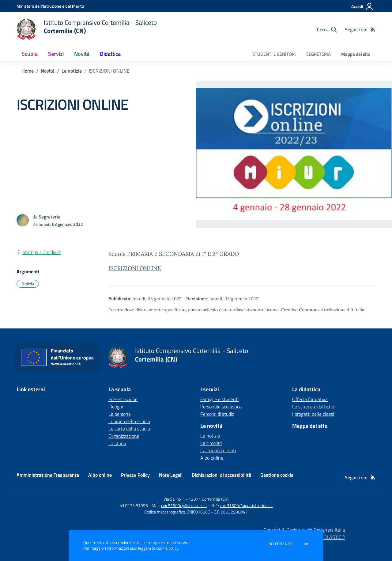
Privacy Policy (135, 475)
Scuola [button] (30, 54)
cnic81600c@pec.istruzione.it (246, 505)
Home (28, 71)
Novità (48, 71)
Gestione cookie (277, 475)
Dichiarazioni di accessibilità (221, 475)
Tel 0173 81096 (134, 505)
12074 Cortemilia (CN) (209, 499)
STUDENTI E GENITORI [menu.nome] (274, 54)
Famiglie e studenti (219, 399)
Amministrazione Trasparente (48, 475)
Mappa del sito (356, 54)
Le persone (120, 414)
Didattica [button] (110, 54)
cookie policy (167, 548)
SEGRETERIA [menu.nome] (318, 54)
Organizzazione (124, 436)
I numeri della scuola (129, 421)
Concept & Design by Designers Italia (304, 530)
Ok (306, 544)
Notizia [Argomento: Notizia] (28, 284)
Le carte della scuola (129, 429)
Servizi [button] (56, 54)
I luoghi (116, 407)
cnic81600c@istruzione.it (184, 505)
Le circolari (211, 443)
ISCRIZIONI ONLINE (135, 268)
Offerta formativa (310, 399)
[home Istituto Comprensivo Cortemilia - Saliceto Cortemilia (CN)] (87, 29)
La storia (117, 443)
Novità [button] (82, 54)
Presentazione (123, 399)
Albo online (212, 458)
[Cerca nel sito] (327, 29)
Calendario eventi (218, 450)
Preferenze (280, 544)
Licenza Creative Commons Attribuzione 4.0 (309, 310)
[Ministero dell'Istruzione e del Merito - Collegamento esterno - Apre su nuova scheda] (50, 6)
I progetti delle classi (313, 414)
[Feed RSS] (373, 29)
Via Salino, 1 (174, 499)
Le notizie (72, 71)
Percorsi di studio (217, 414)
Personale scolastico (221, 407)
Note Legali (171, 475)
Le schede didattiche (313, 407)
